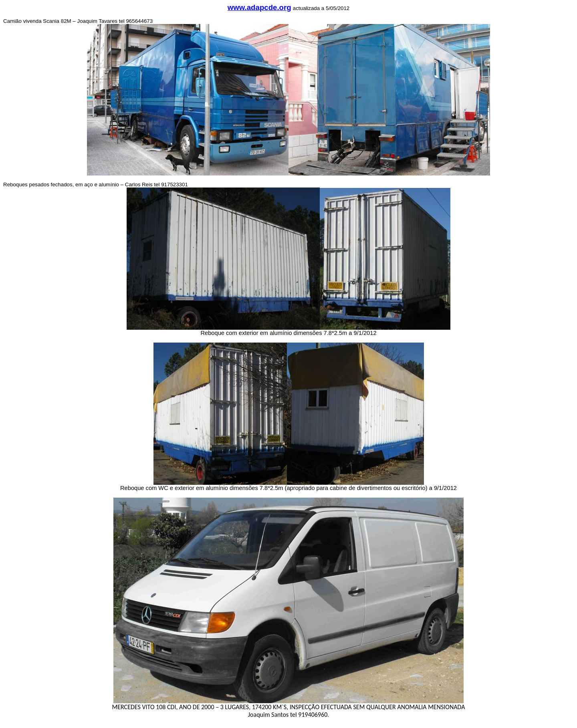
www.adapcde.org (259, 7)
